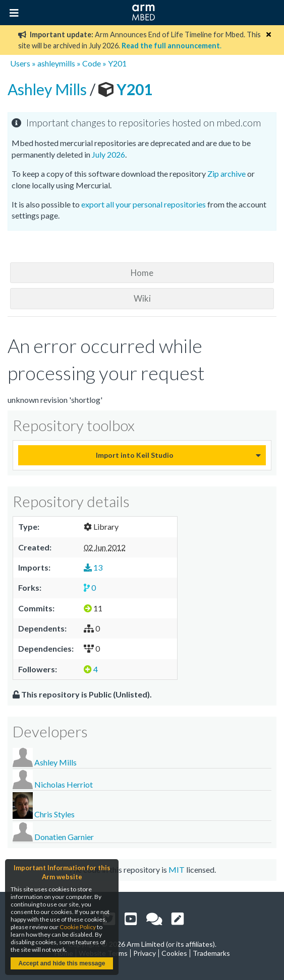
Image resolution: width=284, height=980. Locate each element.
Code (92, 63)
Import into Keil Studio (135, 455)
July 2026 (108, 154)
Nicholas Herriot (64, 784)
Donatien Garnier (64, 837)
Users (20, 63)
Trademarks (211, 953)
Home (142, 273)
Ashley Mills (49, 89)
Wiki (142, 298)
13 (93, 567)
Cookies (174, 953)
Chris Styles (54, 814)
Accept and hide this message (62, 963)
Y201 (117, 63)
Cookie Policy (78, 927)
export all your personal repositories (144, 204)
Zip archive (226, 173)
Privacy (145, 953)
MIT (177, 869)
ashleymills (56, 63)
